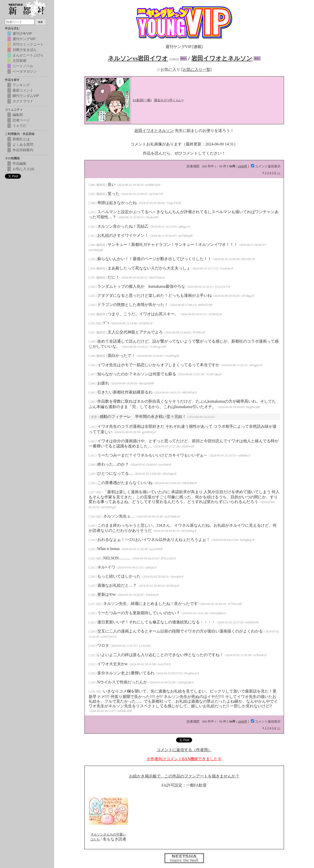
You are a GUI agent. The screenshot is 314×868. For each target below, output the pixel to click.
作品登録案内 (23, 150)
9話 (99, 323)
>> (279, 173)
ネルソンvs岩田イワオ (138, 58)
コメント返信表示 (266, 166)
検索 (40, 22)
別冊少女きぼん (25, 50)
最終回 (101, 185)
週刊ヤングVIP (24, 39)
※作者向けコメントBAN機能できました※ (184, 759)
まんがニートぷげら (28, 55)
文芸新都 (19, 61)
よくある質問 (23, 144)
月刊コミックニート (28, 44)
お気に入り (169, 70)
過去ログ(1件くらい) (169, 100)
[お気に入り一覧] (196, 70)
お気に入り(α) (23, 169)
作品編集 (19, 163)
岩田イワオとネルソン (222, 58)
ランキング (21, 85)
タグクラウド (23, 101)
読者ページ (21, 120)
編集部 (18, 115)
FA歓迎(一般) (142, 100)
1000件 (242, 166)
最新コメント (23, 90)
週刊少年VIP (22, 33)
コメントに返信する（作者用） (184, 750)
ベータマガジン (25, 71)
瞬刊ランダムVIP (26, 96)
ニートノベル (23, 66)
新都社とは (21, 139)
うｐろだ (19, 126)
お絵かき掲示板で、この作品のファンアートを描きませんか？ (184, 776)
